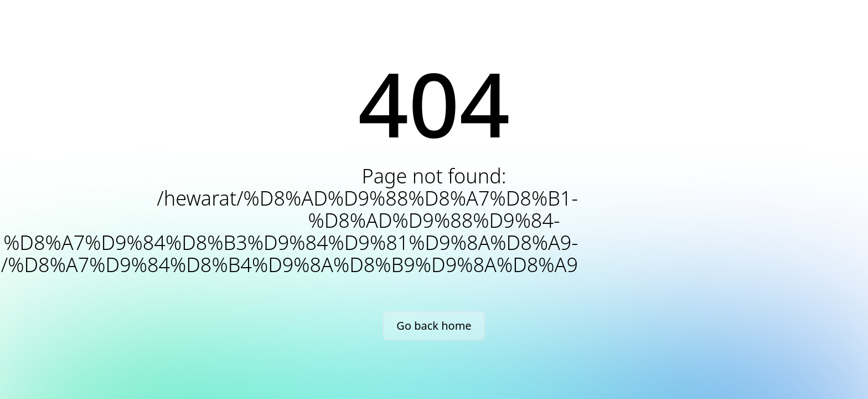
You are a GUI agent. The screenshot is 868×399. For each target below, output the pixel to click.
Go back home (434, 326)
